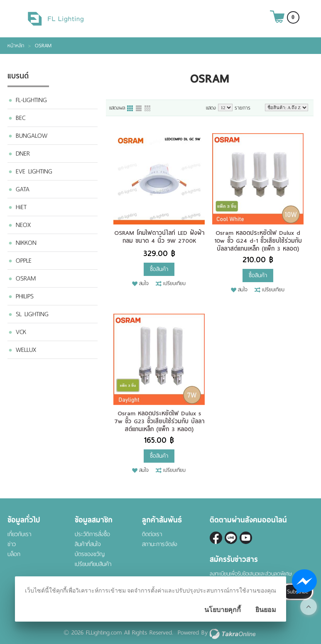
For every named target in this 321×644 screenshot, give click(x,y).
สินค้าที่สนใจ (88, 544)
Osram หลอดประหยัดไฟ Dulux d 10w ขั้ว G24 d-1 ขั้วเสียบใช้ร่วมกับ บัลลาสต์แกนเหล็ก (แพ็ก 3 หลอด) (258, 241)
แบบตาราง (148, 109)
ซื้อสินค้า (159, 269)
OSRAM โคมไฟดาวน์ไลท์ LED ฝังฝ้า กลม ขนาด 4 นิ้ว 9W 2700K (159, 237)
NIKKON (26, 243)
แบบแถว (139, 109)
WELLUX (26, 350)
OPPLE (24, 261)
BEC (21, 118)
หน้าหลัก (16, 46)
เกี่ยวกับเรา (19, 534)
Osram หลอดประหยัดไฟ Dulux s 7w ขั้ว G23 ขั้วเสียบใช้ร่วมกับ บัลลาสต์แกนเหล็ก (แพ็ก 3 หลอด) (159, 421)
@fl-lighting (231, 538)
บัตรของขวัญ (90, 554)
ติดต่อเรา (152, 534)
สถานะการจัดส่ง (160, 544)
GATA (23, 189)
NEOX (23, 225)
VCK (21, 332)
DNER (23, 154)
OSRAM (26, 278)
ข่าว (12, 544)
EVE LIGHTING (34, 171)
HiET (21, 207)
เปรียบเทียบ (174, 284)
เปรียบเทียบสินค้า (93, 564)
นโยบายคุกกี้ (223, 610)
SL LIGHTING (32, 314)
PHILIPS (25, 296)
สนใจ (144, 284)
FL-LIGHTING (31, 100)
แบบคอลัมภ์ (130, 109)
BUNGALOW (32, 136)
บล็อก (14, 554)
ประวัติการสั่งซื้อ (92, 534)
